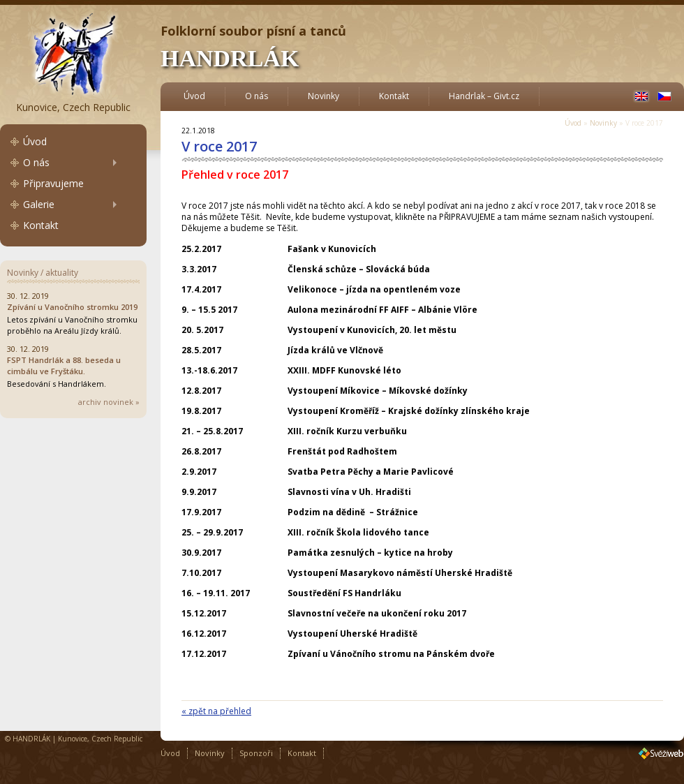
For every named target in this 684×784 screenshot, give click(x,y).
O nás (36, 162)
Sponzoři (256, 753)
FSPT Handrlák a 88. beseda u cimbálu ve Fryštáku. (64, 365)
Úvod (35, 141)
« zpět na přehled (216, 711)
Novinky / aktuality (43, 273)
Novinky (324, 96)
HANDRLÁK (230, 58)
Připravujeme (53, 183)
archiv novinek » (109, 402)
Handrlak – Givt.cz (484, 96)
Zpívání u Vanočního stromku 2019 (72, 307)
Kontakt (41, 225)
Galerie (39, 204)
